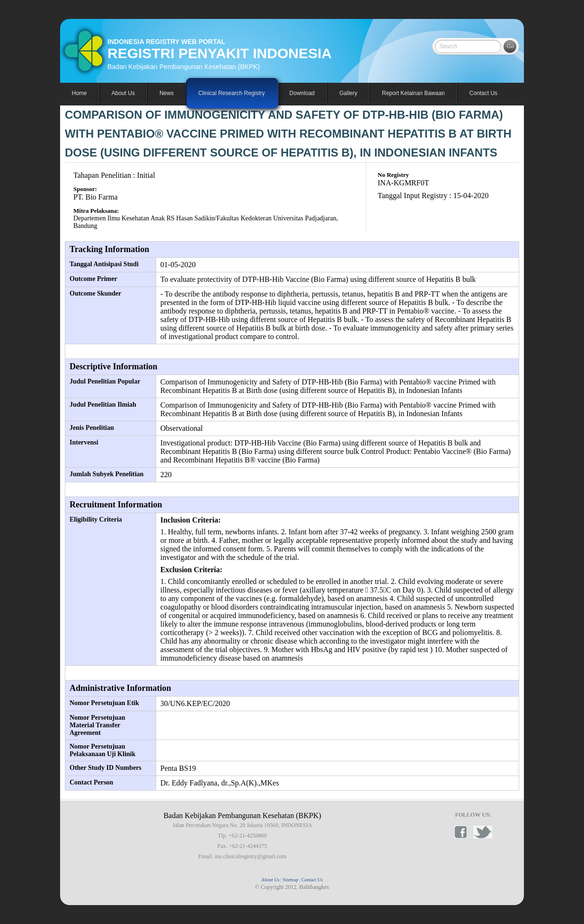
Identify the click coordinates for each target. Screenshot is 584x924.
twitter (483, 832)
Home (80, 93)
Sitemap (291, 880)
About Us (270, 880)
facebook (464, 832)
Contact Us (483, 93)
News (167, 93)
